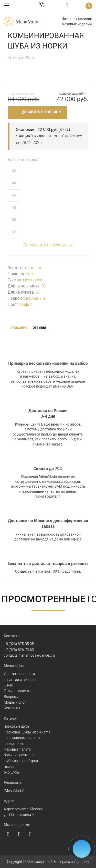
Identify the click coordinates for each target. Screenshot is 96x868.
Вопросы (11, 697)
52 (14, 232)
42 (14, 171)
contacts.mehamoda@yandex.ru (29, 655)
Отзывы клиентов (19, 691)
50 (14, 220)
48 (14, 208)
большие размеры (19, 755)
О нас (8, 685)
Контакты (12, 708)
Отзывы (39, 328)
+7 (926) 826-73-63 (19, 650)
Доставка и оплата (19, 674)
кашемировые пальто (22, 738)
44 (14, 183)
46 (14, 195)
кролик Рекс (14, 744)
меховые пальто (17, 749)
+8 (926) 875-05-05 (19, 644)
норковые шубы (17, 726)
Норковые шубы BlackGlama (27, 732)
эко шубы (12, 772)
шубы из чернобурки (21, 761)
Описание (19, 328)
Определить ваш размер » (48, 245)
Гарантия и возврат (20, 680)
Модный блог (15, 702)
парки (9, 766)
